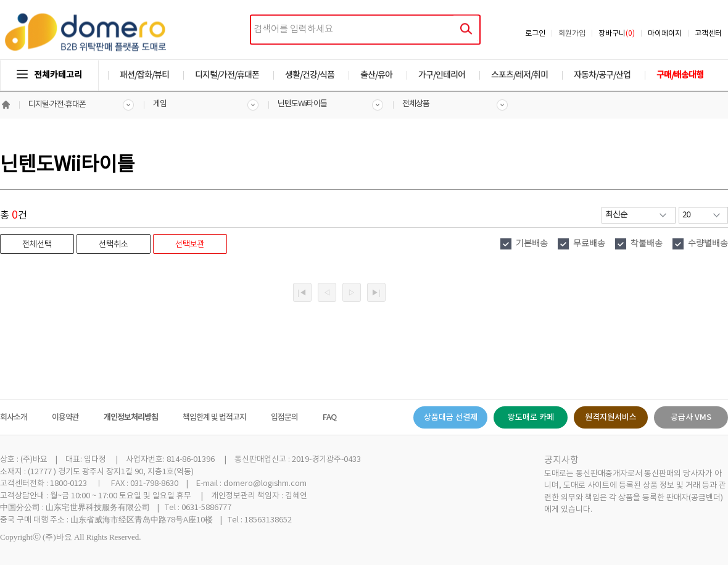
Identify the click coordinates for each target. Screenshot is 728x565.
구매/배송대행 (680, 75)
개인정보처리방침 (131, 417)
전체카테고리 (49, 75)
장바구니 (617, 34)
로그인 (535, 34)
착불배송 (647, 244)
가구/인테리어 (442, 75)
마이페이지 (665, 34)
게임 (160, 104)
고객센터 (708, 34)
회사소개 (14, 417)
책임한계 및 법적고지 (214, 417)
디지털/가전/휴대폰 (227, 75)
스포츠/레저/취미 (519, 75)
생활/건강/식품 (310, 75)
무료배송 (589, 244)
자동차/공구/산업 (602, 75)
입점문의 (284, 417)
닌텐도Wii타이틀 (302, 104)
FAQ (329, 417)
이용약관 (65, 417)
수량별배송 (708, 244)
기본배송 (532, 244)
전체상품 (416, 104)
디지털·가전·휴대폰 (57, 105)
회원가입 (572, 34)
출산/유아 (376, 75)
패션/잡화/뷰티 (144, 75)
